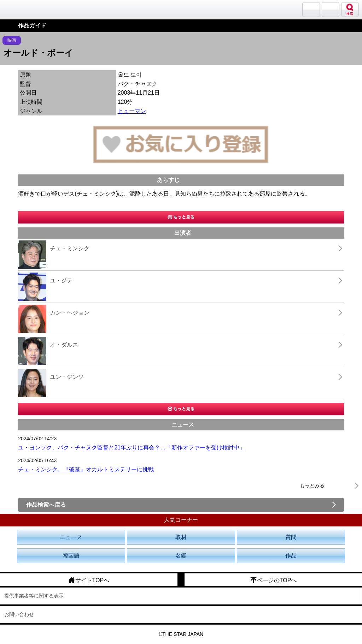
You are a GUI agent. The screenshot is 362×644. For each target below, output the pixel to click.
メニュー (331, 10)
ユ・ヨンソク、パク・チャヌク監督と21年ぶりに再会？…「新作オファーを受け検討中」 (132, 448)
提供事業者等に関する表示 (34, 596)
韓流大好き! (24, 9)
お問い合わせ (19, 614)
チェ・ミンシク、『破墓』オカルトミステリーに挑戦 (86, 469)
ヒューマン (132, 111)
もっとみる (312, 485)
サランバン (311, 10)
